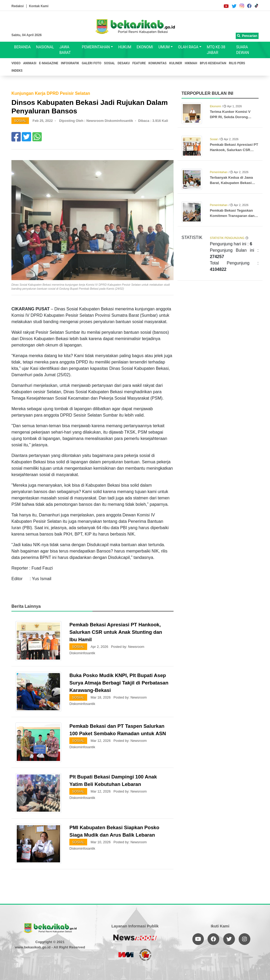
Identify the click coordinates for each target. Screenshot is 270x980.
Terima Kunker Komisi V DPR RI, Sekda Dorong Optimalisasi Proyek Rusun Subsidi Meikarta (233, 115)
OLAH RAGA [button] (188, 47)
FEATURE (139, 63)
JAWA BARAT (65, 50)
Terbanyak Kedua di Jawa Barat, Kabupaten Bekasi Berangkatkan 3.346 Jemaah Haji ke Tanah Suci (234, 181)
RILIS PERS (237, 63)
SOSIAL (109, 63)
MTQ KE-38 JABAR (216, 50)
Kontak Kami (39, 6)
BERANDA (22, 47)
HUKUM (125, 47)
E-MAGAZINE (49, 63)
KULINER (176, 63)
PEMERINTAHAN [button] (96, 47)
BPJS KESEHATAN (213, 63)
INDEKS (17, 71)
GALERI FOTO (92, 63)
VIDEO (16, 63)
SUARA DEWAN (243, 50)
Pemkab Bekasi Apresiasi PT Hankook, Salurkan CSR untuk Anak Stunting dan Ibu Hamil (116, 632)
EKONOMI (145, 47)
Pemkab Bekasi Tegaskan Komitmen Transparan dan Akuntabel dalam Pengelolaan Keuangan (232, 213)
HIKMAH (191, 63)
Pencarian (247, 36)
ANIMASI (30, 63)
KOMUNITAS (158, 63)
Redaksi (18, 6)
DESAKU (124, 63)
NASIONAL (45, 47)
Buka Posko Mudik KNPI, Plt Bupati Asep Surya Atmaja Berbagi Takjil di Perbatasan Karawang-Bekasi (119, 683)
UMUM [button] (164, 47)
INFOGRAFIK (70, 63)
